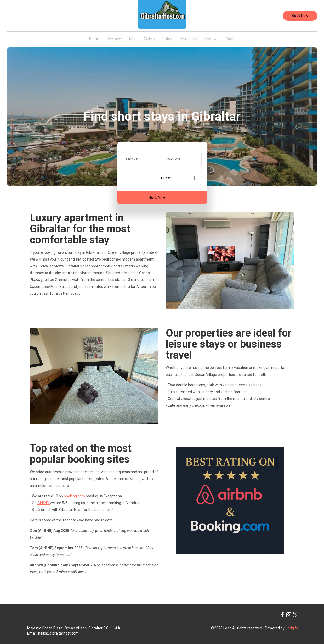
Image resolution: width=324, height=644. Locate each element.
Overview (114, 39)
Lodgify (292, 628)
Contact (232, 39)
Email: (32, 633)
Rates (167, 39)
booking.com (74, 496)
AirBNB (44, 503)
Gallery (149, 39)
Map (133, 39)
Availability (188, 39)
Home (94, 39)
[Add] (194, 178)
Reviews (211, 39)
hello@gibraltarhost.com (58, 633)
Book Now (300, 16)
